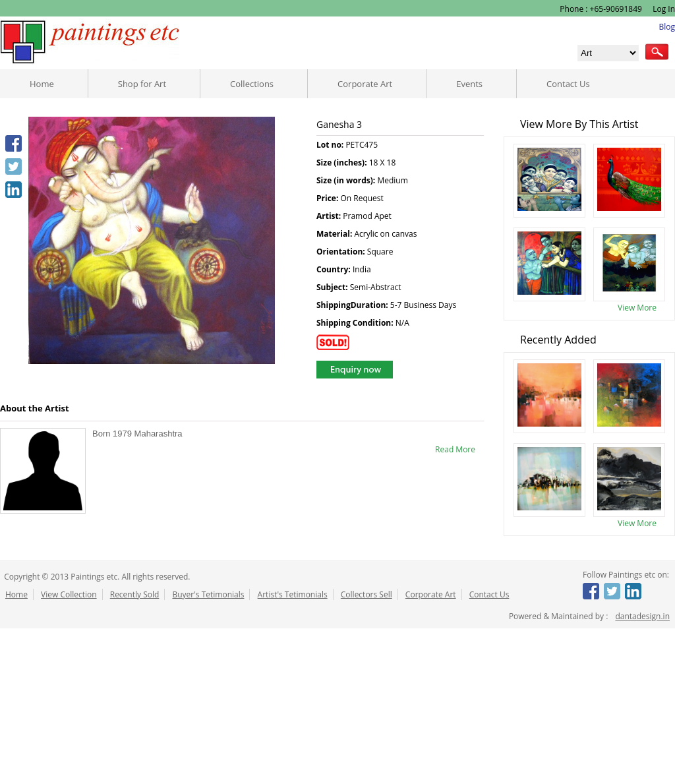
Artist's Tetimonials (293, 594)
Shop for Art (142, 84)
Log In (663, 9)
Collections (252, 84)
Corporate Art (365, 84)
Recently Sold (135, 594)
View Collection (69, 594)
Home (42, 84)
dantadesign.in (642, 616)
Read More (455, 449)
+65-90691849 (616, 9)
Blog (667, 27)
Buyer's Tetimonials (208, 594)
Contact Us (568, 84)
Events (469, 84)
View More (637, 308)
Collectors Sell (367, 594)
